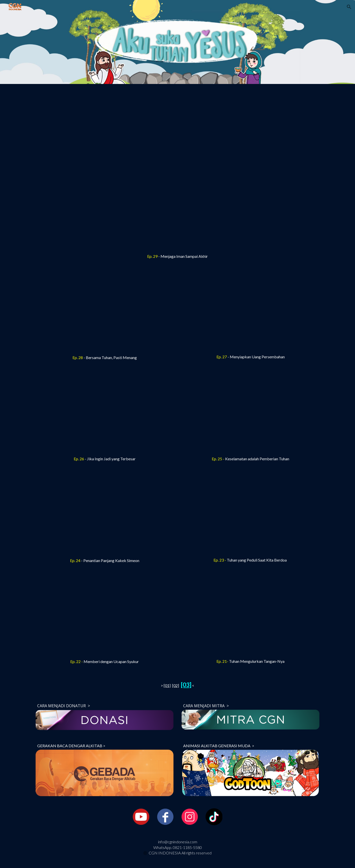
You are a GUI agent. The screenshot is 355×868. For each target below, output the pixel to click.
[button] (349, 7)
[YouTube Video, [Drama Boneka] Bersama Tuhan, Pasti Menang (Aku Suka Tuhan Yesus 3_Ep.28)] (105, 313)
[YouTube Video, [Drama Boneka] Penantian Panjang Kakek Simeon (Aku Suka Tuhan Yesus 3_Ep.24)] (105, 515)
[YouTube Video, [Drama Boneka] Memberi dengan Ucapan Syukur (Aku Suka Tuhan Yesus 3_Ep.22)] (105, 617)
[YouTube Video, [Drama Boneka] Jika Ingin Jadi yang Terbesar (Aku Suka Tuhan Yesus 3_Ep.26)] (105, 414)
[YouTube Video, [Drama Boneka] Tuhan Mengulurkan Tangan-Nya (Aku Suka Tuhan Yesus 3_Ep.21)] (250, 617)
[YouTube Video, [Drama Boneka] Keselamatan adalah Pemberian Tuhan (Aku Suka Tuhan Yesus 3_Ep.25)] (250, 414)
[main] (177, 256)
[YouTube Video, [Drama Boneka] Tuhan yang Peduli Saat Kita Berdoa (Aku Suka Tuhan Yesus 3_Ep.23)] (250, 515)
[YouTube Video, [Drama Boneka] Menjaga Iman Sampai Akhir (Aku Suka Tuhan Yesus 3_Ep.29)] (177, 170)
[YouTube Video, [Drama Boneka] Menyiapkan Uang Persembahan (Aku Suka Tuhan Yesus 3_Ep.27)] (250, 313)
